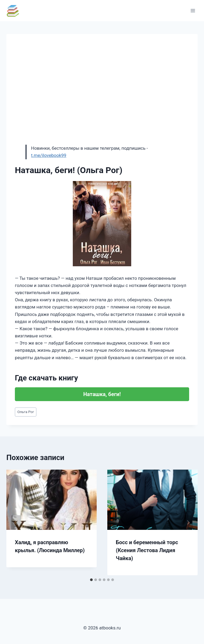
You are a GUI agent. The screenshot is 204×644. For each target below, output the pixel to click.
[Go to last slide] (16, 522)
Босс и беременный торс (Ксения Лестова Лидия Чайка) (147, 550)
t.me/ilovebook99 (49, 155)
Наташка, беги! (102, 394)
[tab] (91, 580)
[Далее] (188, 522)
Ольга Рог (26, 412)
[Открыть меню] (193, 10)
